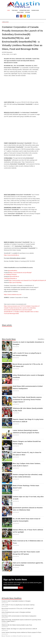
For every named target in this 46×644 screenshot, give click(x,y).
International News (25, 10)
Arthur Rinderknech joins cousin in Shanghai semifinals (16, 612)
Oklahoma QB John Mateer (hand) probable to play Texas (17, 625)
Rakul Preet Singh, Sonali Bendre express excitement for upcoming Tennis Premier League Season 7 (27, 400)
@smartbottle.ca (14, 276)
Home (8, 10)
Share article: (7, 325)
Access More (41, 339)
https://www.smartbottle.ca (11, 255)
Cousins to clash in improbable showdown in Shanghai (16, 601)
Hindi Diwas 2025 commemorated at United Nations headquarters (19, 616)
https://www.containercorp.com (13, 294)
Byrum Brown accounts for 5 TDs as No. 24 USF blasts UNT (18, 609)
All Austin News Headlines (12, 598)
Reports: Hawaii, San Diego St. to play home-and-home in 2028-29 (19, 629)
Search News (20, 12)
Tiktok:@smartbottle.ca (10, 278)
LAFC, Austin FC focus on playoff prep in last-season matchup (18, 605)
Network (28, 12)
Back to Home (5, 22)
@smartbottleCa (13, 271)
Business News (35, 10)
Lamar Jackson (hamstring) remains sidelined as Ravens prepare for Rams (21, 632)
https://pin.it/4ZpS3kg (15, 282)
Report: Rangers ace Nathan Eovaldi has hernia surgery (16, 636)
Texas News (15, 10)
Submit (21, 588)
